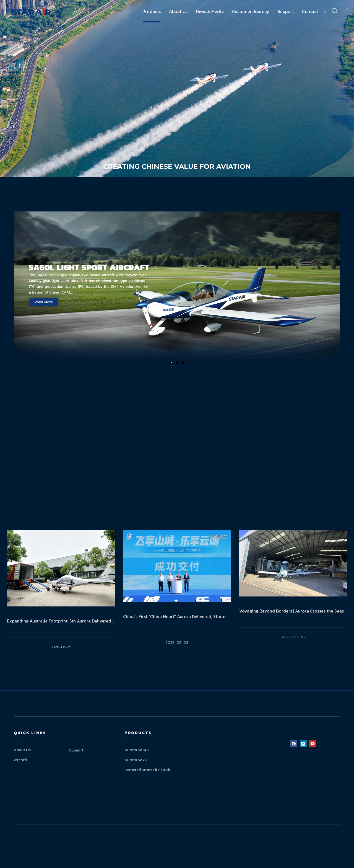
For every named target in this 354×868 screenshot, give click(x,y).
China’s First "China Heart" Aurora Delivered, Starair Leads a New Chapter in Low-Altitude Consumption (227, 616)
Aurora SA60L (137, 750)
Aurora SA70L (137, 760)
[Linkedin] (303, 744)
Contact (310, 11)
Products (152, 11)
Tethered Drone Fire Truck (147, 770)
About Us (178, 11)
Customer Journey (251, 11)
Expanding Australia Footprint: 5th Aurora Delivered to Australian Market (80, 621)
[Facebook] (294, 744)
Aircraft (21, 760)
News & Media (210, 11)
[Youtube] (313, 744)
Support (286, 11)
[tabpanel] (61, 599)
